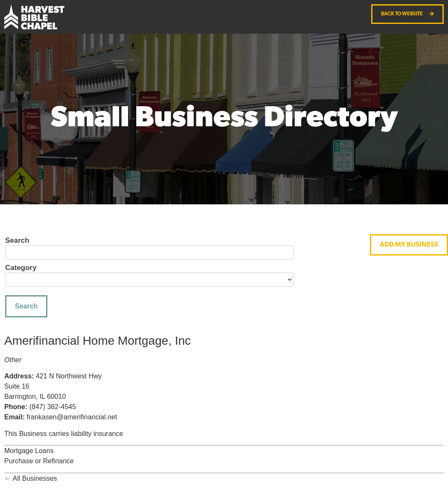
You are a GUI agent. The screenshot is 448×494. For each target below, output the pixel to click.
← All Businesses (31, 478)
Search (17, 241)
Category (21, 268)
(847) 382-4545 (53, 407)
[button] (409, 245)
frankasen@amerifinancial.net (72, 417)
